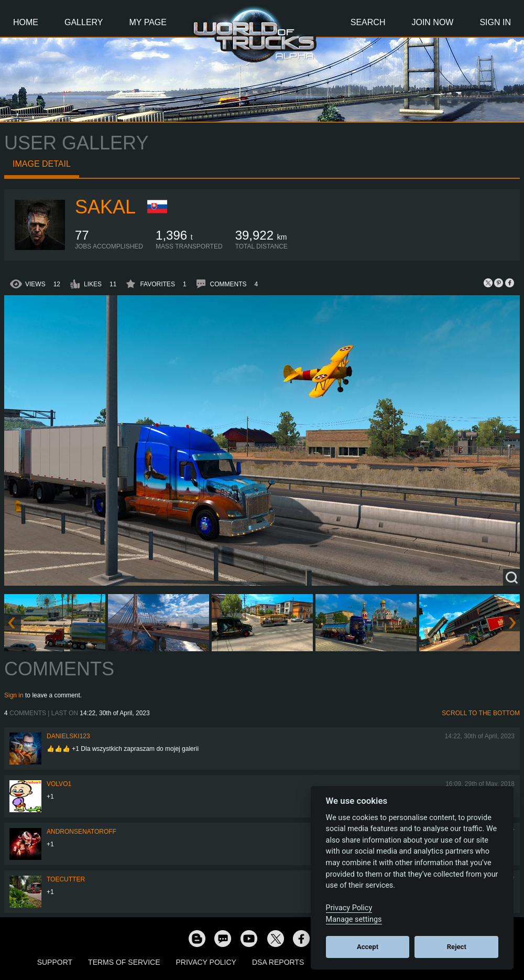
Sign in (14, 695)
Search (368, 22)
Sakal (105, 207)
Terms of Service (124, 962)
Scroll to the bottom (481, 713)
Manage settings (354, 919)
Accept (368, 947)
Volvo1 (59, 784)
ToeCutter (66, 879)
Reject (457, 947)
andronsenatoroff (81, 832)
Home (26, 22)
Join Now (432, 22)
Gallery (84, 22)
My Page (148, 22)
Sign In (495, 22)
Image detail (42, 164)
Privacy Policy (206, 962)
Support (55, 962)
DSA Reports (278, 962)
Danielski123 (68, 736)
